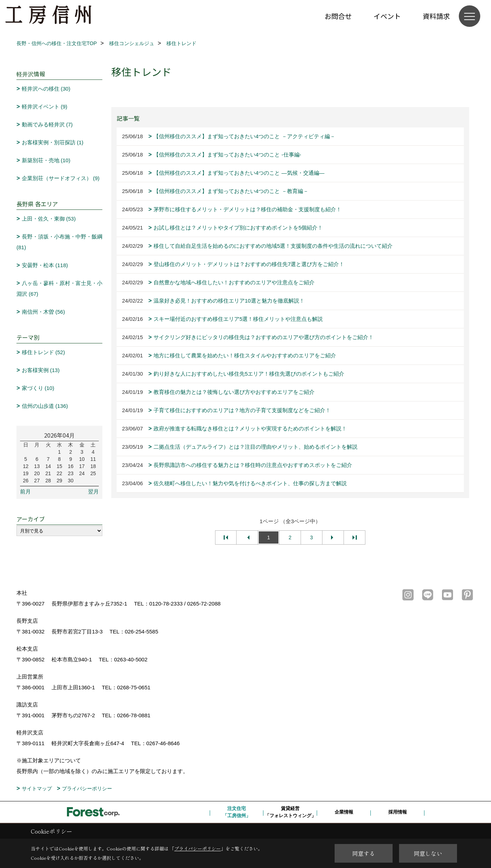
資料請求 (436, 16)
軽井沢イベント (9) (45, 107)
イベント (387, 16)
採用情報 (398, 812)
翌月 (93, 491)
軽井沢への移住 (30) (46, 89)
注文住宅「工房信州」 (237, 812)
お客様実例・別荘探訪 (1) (53, 142)
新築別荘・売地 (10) (46, 160)
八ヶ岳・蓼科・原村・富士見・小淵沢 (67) (59, 288)
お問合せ (338, 16)
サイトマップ (37, 789)
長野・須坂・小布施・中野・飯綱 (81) (59, 242)
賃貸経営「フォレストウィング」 (290, 812)
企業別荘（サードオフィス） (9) (61, 178)
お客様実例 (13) (41, 370)
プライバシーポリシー (87, 789)
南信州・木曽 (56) (43, 312)
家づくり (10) (38, 388)
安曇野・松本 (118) (45, 265)
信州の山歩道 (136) (45, 406)
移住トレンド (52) (43, 352)
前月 (25, 491)
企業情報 (344, 812)
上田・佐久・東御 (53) (49, 219)
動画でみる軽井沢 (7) (47, 124)
